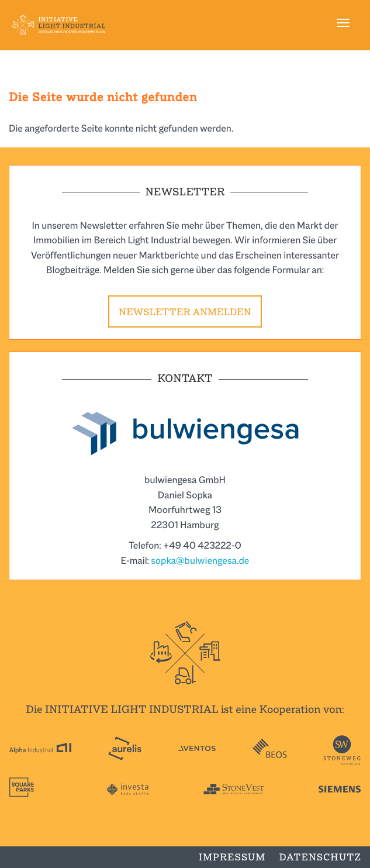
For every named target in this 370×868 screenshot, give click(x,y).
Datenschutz (320, 857)
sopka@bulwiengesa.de (200, 561)
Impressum (232, 857)
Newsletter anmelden (185, 312)
